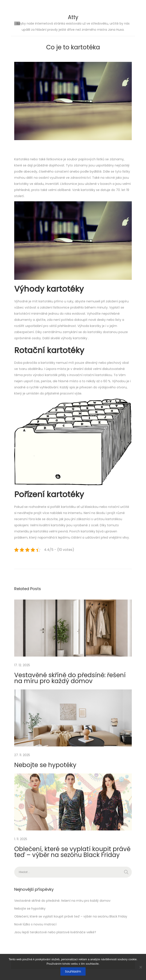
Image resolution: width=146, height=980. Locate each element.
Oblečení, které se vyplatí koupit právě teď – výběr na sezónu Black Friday (72, 852)
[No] (141, 967)
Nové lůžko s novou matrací (35, 924)
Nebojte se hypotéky (45, 765)
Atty (73, 17)
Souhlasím (73, 971)
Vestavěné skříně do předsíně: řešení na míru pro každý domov (70, 678)
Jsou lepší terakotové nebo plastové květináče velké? (55, 932)
